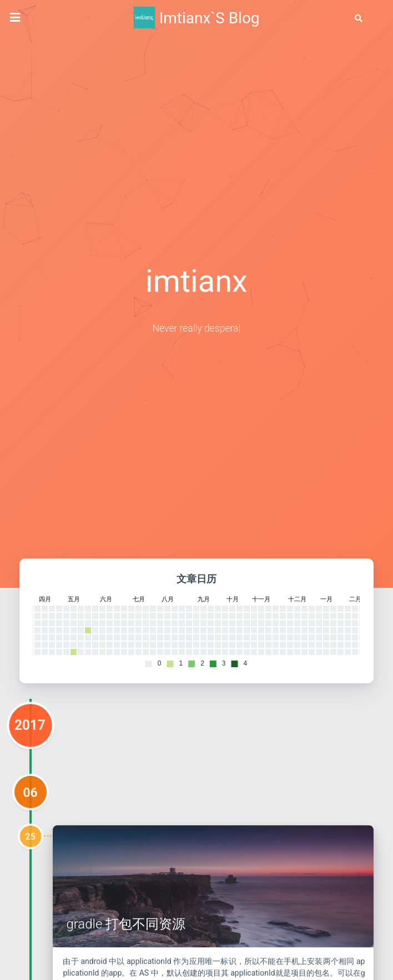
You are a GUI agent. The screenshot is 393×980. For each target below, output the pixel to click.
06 (31, 830)
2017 (31, 763)
